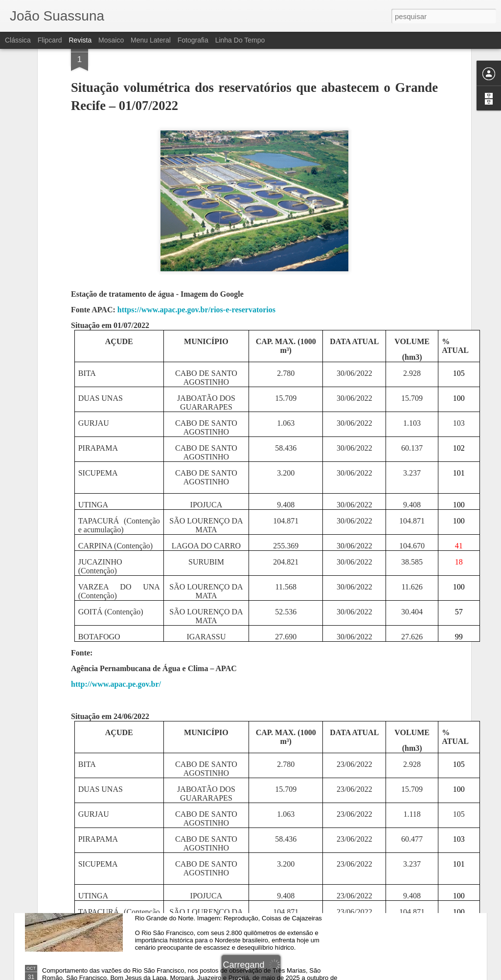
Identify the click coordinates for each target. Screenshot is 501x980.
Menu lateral (151, 40)
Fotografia (193, 40)
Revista (80, 40)
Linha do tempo (240, 40)
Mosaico (111, 40)
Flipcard (50, 40)
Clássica (18, 40)
